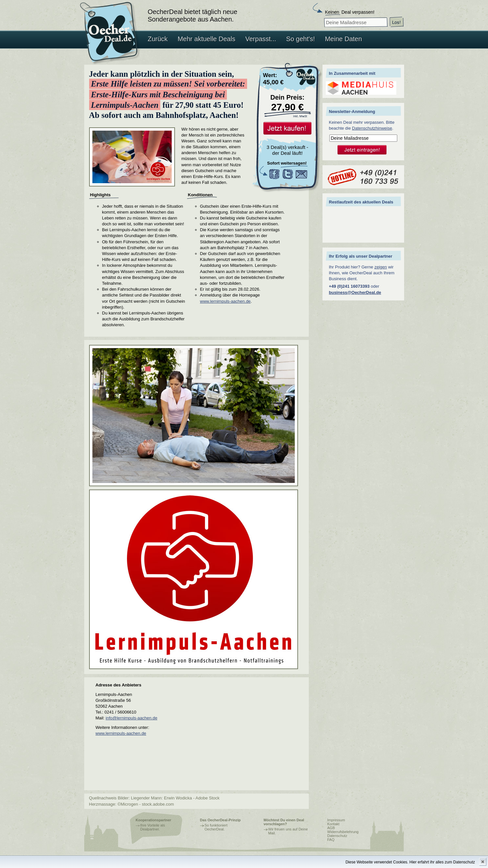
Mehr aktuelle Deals (206, 39)
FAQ (331, 840)
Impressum (336, 820)
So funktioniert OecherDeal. (216, 827)
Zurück (158, 39)
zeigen (381, 267)
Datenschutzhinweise (372, 128)
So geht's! (301, 39)
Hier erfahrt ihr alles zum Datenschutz (442, 862)
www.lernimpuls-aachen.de (225, 301)
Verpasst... (261, 39)
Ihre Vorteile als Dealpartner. (153, 827)
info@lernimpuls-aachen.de (132, 718)
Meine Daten (343, 39)
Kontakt (333, 824)
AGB (331, 828)
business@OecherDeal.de (355, 292)
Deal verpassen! (350, 12)
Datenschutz (337, 836)
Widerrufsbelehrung (343, 832)
